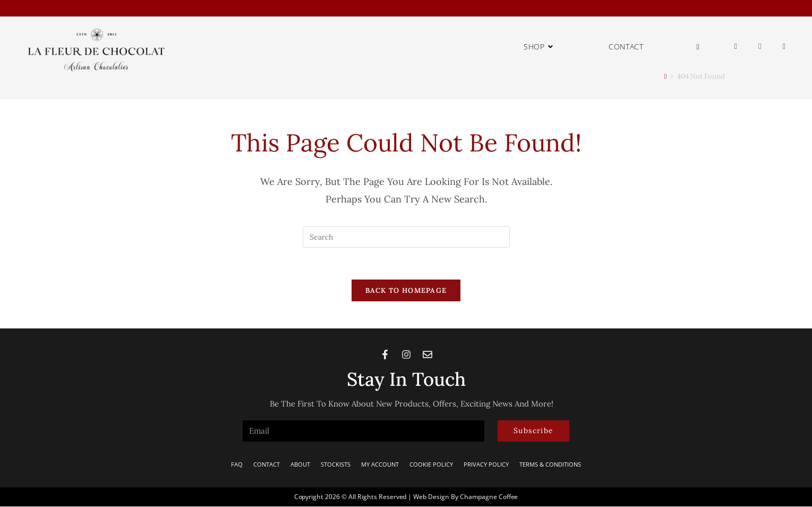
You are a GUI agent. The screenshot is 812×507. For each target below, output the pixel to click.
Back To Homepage (406, 291)
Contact (267, 465)
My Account (380, 465)
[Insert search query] (406, 237)
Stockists (336, 465)
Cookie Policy (431, 465)
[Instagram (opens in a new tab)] (760, 46)
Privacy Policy (486, 465)
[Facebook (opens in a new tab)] (736, 46)
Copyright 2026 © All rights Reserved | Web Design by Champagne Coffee (406, 497)
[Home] (666, 76)
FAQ (237, 465)
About (300, 465)
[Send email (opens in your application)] (784, 46)
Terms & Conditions (550, 465)
